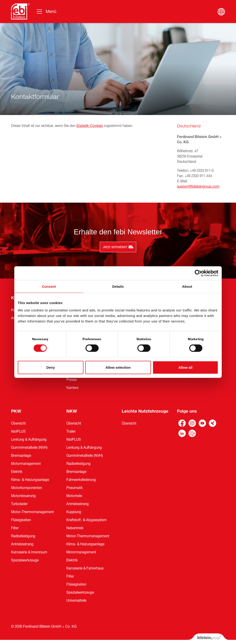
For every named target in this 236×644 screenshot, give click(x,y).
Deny (51, 367)
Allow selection (118, 367)
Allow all (185, 367)
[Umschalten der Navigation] (46, 11)
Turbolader (19, 504)
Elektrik (17, 472)
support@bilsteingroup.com (198, 187)
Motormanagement (26, 464)
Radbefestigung (23, 536)
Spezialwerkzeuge (25, 560)
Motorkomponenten (27, 488)
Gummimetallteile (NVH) (29, 448)
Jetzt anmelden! (118, 247)
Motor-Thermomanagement (32, 512)
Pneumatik (75, 488)
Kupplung (74, 512)
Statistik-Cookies (90, 126)
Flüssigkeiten (21, 520)
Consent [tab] (49, 286)
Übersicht (18, 423)
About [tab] (187, 286)
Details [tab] (118, 286)
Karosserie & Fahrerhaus (85, 568)
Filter (15, 528)
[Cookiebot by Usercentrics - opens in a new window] (198, 273)
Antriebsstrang (22, 544)
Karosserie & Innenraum (29, 552)
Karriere (72, 388)
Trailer (71, 431)
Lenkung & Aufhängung (29, 440)
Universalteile (76, 601)
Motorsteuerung (23, 496)
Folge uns (187, 411)
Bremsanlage (21, 456)
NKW (72, 411)
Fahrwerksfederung (81, 480)
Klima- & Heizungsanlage (30, 480)
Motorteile (74, 496)
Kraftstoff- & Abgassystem (87, 520)
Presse (72, 380)
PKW (16, 411)
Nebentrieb (75, 528)
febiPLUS (18, 431)
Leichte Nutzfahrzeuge (145, 411)
